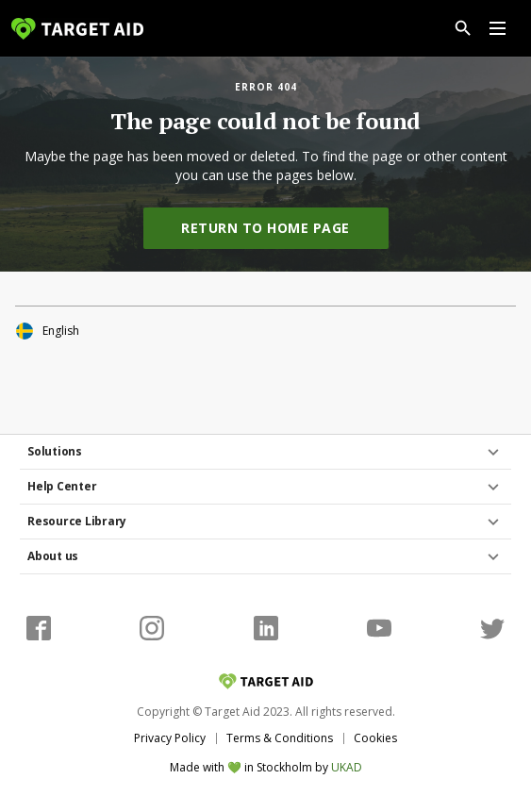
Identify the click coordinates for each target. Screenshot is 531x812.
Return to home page (265, 228)
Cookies (375, 738)
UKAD (347, 767)
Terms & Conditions (280, 738)
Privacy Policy (170, 738)
